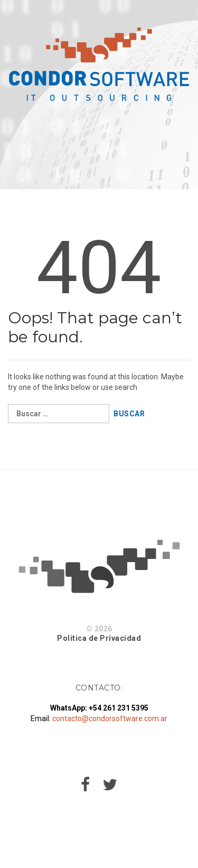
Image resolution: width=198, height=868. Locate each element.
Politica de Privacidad (99, 638)
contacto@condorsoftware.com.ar (110, 718)
